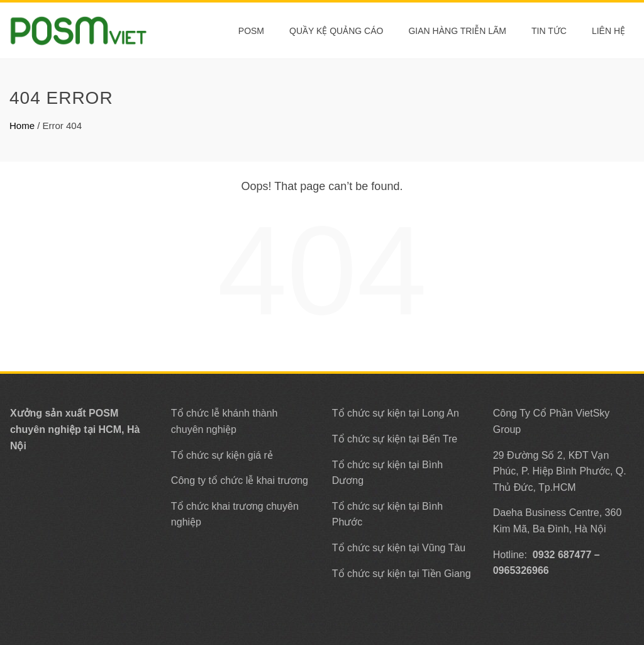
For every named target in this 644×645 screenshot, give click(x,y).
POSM (251, 31)
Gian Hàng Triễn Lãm (457, 31)
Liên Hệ (608, 31)
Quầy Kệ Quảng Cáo (336, 31)
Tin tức (549, 31)
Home (22, 126)
